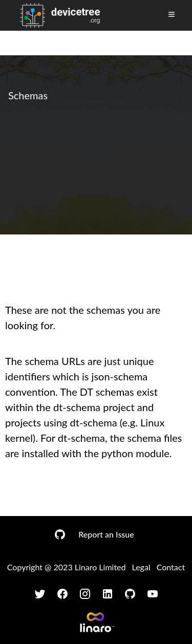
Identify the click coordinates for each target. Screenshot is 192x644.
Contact (171, 567)
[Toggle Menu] (172, 14)
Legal (141, 567)
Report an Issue (106, 534)
